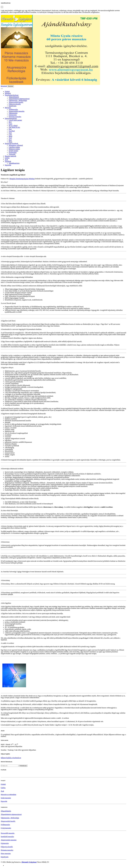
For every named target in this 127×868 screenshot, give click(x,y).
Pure (10, 129)
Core (10, 135)
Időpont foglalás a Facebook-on (11, 758)
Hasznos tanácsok (10, 156)
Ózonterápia (13, 152)
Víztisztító (12, 154)
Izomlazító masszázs (7, 837)
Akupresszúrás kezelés (16, 102)
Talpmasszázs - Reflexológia (18, 100)
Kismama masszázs (15, 117)
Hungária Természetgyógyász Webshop (22, 179)
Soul (10, 133)
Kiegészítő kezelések (11, 144)
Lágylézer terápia (14, 147)
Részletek (4, 86)
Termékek (8, 161)
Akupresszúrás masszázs (17, 111)
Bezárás (11, 86)
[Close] (2, 7)
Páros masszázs (6, 854)
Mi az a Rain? (13, 126)
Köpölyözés (13, 106)
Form (10, 124)
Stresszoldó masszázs (8, 833)
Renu (10, 142)
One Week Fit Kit (14, 127)
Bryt (10, 122)
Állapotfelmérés (14, 97)
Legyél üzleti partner (15, 120)
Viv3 (10, 138)
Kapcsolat (8, 165)
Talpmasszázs (13, 113)
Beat (10, 140)
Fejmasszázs (13, 115)
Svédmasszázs (13, 109)
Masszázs (8, 108)
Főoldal (7, 92)
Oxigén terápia (13, 151)
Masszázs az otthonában (8, 795)
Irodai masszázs (6, 798)
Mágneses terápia (14, 149)
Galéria (7, 158)
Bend (10, 136)
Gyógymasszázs (6, 828)
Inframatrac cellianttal (16, 145)
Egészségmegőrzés (11, 118)
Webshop (8, 93)
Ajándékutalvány (14, 163)
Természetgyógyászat (12, 95)
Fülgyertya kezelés (15, 104)
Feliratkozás (23, 766)
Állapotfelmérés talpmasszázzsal (19, 99)
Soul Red (12, 131)
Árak (6, 160)
